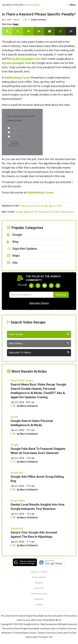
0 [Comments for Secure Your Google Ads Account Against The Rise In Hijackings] (13, 545)
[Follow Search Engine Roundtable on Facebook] (31, 286)
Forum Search (39, 577)
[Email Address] (31, 295)
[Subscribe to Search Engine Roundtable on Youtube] (51, 286)
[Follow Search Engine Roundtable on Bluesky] (45, 286)
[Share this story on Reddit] (28, 31)
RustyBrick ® (30, 624)
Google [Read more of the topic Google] (14, 417)
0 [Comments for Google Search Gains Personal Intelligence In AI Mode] (13, 434)
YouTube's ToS (45, 637)
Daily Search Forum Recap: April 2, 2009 (41, 206)
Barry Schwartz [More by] (40, 20)
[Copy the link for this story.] (71, 31)
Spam (16, 24)
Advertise (39, 599)
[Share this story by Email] (60, 31)
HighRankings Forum (17, 78)
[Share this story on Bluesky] (50, 31)
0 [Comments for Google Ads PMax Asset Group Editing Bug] (13, 490)
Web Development (49, 624)
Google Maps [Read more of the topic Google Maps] (18, 501)
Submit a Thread (39, 572)
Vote (9, 143)
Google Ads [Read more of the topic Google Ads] (17, 473)
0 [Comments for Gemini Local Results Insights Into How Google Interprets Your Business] (13, 517)
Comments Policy (39, 594)
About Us (39, 588)
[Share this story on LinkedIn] (39, 31)
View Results (15, 143)
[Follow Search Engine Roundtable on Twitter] (38, 286)
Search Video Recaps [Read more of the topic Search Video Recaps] (22, 380)
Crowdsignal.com (14, 145)
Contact (39, 605)
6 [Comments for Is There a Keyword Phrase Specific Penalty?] (25, 20)
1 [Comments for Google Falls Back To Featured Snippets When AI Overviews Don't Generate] (13, 462)
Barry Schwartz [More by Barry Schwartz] (29, 406)
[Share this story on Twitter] (18, 31)
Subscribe (61, 295)
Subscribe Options (39, 303)
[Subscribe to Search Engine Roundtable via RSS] (58, 286)
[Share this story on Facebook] (7, 31)
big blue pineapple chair (26, 59)
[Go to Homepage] (21, 5)
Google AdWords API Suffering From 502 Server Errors (45, 212)
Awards (39, 583)
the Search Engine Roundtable (30, 616)
